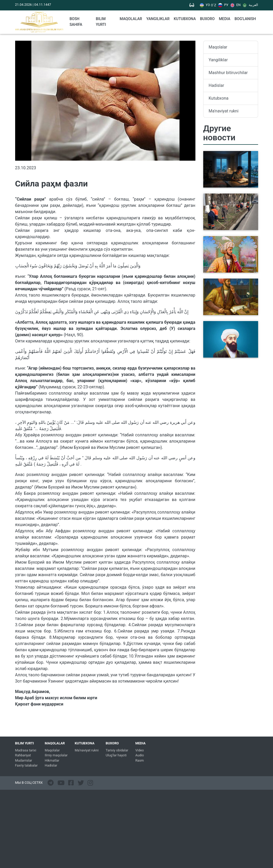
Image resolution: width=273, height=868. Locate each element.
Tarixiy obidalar (117, 750)
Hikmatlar (52, 760)
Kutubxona (219, 98)
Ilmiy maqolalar (56, 755)
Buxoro (207, 19)
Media (225, 19)
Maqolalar (131, 19)
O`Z (213, 5)
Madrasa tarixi (26, 750)
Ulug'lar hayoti (116, 755)
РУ (223, 5)
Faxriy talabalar (27, 765)
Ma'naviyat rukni (224, 111)
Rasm (140, 760)
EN (236, 5)
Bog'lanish (245, 19)
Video (140, 750)
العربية (250, 5)
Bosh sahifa (76, 22)
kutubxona (185, 19)
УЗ (205, 5)
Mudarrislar (24, 760)
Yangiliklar (158, 19)
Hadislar (216, 85)
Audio (140, 755)
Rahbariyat (23, 755)
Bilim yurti (101, 22)
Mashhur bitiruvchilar (228, 73)
